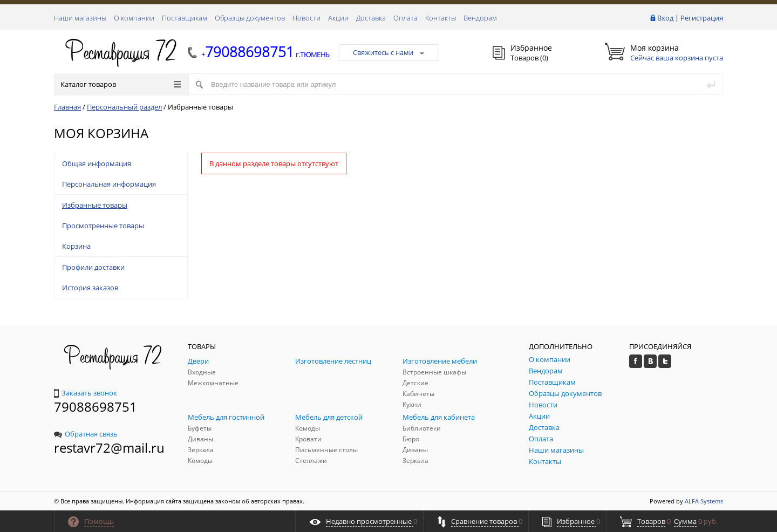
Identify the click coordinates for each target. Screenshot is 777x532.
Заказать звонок (86, 393)
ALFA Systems (704, 501)
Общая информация (97, 163)
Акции (338, 18)
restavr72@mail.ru (109, 448)
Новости (306, 18)
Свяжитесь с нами (388, 52)
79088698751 (96, 407)
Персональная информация (109, 184)
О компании (134, 18)
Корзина (76, 246)
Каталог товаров (121, 84)
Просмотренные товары (103, 226)
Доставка (371, 18)
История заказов (90, 288)
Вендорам (480, 18)
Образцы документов (250, 18)
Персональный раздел (124, 107)
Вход (665, 18)
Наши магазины (80, 18)
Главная (67, 107)
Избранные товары (95, 205)
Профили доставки (93, 267)
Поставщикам (185, 18)
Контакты (441, 18)
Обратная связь (86, 434)
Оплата (405, 18)
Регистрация (702, 18)
